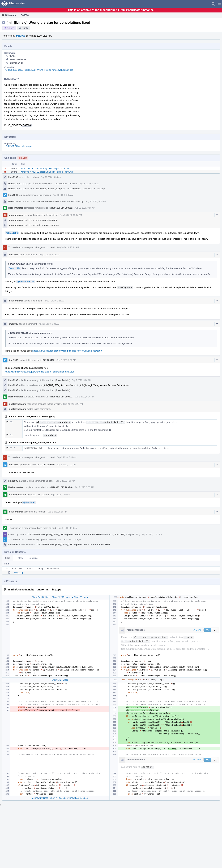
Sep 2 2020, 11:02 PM (152, 534)
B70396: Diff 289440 (62, 487)
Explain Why (134, 534)
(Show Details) (62, 380)
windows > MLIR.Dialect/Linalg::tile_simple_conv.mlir (47, 172)
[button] (219, 4)
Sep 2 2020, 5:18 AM (66, 360)
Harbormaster (16, 208)
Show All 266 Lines (59, 798)
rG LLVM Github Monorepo (18, 146)
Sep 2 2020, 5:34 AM (84, 397)
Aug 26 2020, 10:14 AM (71, 215)
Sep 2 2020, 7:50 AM (61, 495)
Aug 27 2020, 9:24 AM (54, 301)
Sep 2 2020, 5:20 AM (81, 380)
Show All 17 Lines (60, 680)
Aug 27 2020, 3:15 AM (49, 255)
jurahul (51, 189)
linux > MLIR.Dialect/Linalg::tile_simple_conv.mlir (45, 168)
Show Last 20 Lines (79, 798)
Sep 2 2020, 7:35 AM (84, 487)
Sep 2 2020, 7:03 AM (65, 481)
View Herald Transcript (66, 184)
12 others (75, 189)
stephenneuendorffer (48, 201)
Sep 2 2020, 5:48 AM (73, 404)
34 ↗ (11, 448)
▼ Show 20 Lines (80, 597)
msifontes (41, 189)
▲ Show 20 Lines (40, 798)
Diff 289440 (49, 465)
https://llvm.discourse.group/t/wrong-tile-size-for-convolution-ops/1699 (67, 351)
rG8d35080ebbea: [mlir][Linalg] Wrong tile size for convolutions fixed (39, 70)
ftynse (13, 56)
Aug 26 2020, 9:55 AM (85, 208)
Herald (12, 184)
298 (10, 435)
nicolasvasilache (18, 59)
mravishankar (16, 63)
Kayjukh (61, 189)
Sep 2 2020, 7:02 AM (66, 465)
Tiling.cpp (19, 573)
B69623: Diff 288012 (62, 208)
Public (25, 28)
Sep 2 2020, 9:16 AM (57, 512)
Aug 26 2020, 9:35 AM (51, 177)
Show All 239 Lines (61, 597)
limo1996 (20, 36)
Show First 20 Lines (41, 597)
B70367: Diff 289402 (62, 397)
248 (10, 422)
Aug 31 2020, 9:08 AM (49, 324)
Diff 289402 (49, 360)
